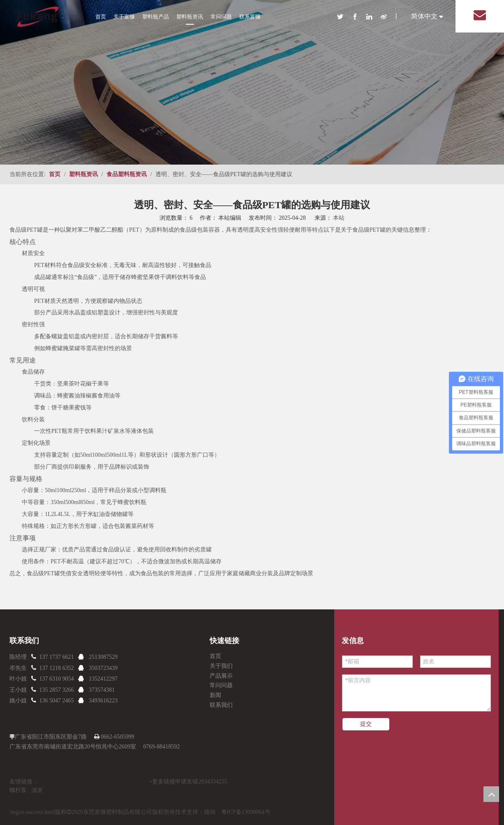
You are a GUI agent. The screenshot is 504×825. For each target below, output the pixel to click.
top (491, 794)
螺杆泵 (18, 790)
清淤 (37, 790)
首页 (101, 17)
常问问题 (221, 17)
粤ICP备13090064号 (246, 812)
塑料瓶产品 (156, 17)
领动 (210, 812)
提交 (366, 724)
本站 (339, 218)
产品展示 (221, 676)
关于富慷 (124, 17)
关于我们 (221, 666)
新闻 (215, 695)
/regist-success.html (32, 812)
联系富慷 (250, 17)
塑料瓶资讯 (190, 17)
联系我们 (221, 705)
